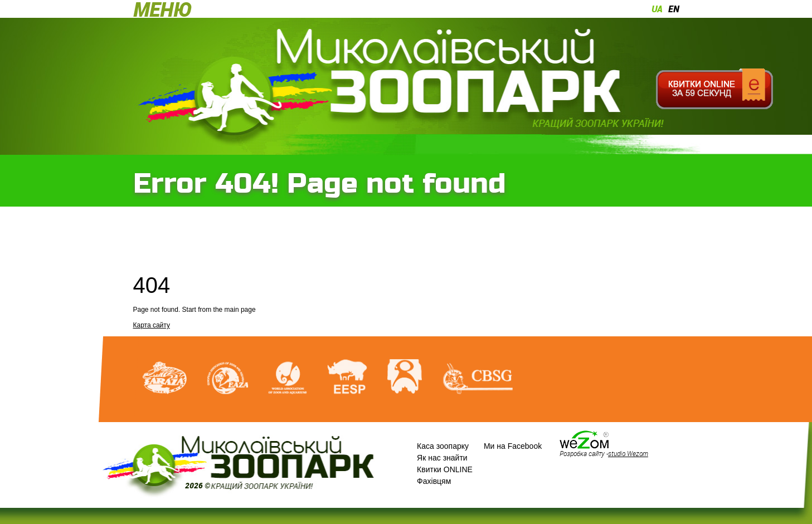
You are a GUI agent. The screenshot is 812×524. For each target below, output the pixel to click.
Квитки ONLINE (445, 469)
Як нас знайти (442, 458)
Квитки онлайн (715, 89)
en (674, 9)
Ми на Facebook (513, 446)
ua (657, 9)
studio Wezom (628, 453)
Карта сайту (152, 325)
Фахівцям (434, 481)
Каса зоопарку (443, 446)
